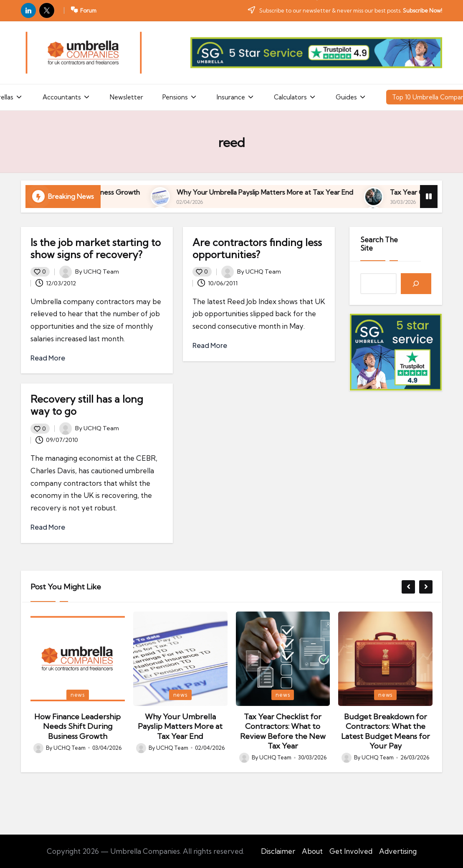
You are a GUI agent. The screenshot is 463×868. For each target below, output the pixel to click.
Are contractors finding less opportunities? (257, 248)
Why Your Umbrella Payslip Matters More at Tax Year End (353, 192)
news (78, 695)
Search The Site (379, 244)
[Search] (416, 284)
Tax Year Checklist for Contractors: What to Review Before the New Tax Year (283, 731)
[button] (408, 587)
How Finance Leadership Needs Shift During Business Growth (134, 192)
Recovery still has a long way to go (87, 405)
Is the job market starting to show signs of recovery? (96, 248)
